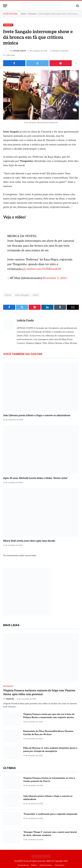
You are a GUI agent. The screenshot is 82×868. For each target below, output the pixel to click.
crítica (8, 295)
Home (23, 14)
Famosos (32, 14)
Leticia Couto (19, 51)
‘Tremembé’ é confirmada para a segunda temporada (50, 814)
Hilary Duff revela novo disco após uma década (29, 541)
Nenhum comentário (59, 51)
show (36, 295)
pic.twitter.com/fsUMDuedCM (42, 269)
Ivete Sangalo (22, 295)
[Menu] (5, 6)
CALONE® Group (21, 861)
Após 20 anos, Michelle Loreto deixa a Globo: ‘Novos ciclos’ (36, 478)
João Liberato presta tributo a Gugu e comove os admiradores (37, 415)
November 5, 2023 (55, 278)
